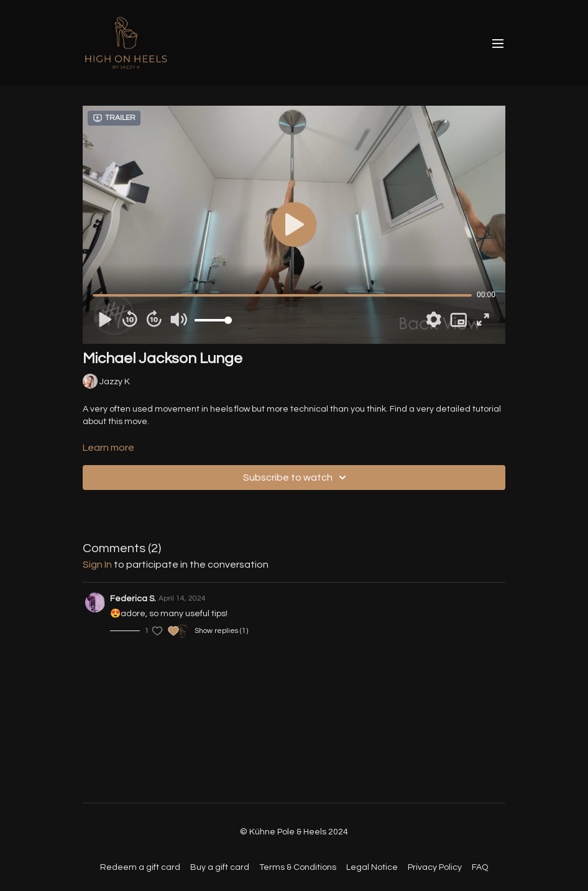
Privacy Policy (435, 867)
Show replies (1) (221, 631)
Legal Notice (372, 867)
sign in (97, 565)
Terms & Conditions (298, 867)
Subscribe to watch (296, 478)
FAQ (480, 867)
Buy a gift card (220, 867)
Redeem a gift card (140, 867)
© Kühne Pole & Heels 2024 (294, 832)
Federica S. (133, 599)
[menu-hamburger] (498, 43)
